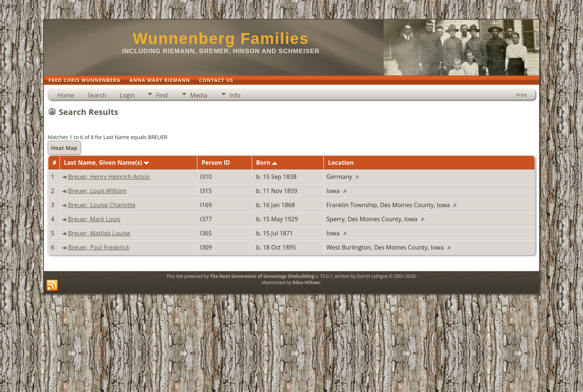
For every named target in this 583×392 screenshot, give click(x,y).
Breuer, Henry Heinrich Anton (109, 177)
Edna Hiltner (306, 282)
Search (97, 95)
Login (127, 95)
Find (162, 95)
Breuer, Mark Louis (94, 219)
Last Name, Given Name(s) (107, 163)
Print (521, 95)
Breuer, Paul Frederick (99, 247)
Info (235, 95)
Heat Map (64, 148)
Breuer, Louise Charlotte (102, 205)
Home (66, 95)
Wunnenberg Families (221, 38)
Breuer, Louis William (97, 191)
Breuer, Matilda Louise (99, 233)
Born (267, 163)
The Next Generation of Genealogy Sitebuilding (262, 276)
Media (199, 95)
